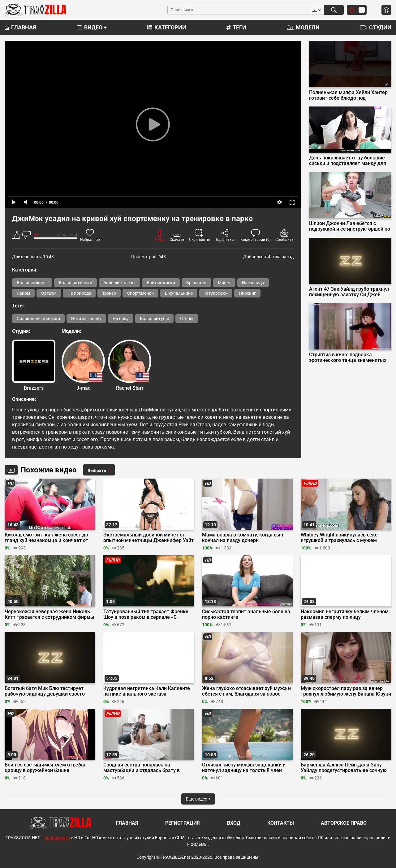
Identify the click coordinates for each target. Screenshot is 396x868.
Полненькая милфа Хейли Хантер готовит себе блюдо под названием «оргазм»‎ (348, 95)
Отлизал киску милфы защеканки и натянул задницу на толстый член (244, 768)
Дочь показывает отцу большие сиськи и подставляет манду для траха (348, 161)
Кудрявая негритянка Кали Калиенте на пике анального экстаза (147, 691)
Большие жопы (32, 283)
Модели (303, 27)
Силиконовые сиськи (38, 319)
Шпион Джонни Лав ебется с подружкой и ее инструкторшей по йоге (350, 226)
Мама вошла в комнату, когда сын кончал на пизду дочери (243, 538)
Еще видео (198, 799)
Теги (236, 27)
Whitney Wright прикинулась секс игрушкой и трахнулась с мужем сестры (339, 538)
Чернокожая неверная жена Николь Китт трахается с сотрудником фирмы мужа (49, 614)
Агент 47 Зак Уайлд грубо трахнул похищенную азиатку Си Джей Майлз (349, 292)
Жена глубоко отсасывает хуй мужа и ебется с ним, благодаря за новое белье (246, 691)
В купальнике (179, 293)
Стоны (187, 319)
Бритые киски (161, 283)
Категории (167, 27)
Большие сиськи (75, 283)
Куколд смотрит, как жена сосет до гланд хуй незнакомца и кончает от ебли (46, 538)
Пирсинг (247, 293)
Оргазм (49, 293)
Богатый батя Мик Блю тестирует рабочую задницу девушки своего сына (45, 691)
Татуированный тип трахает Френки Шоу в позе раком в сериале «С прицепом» (146, 614)
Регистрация (183, 823)
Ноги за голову (86, 319)
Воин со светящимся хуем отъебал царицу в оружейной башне (46, 768)
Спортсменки (140, 293)
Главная (20, 27)
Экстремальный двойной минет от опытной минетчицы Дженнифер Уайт (148, 538)
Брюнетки (196, 283)
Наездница (253, 283)
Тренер (109, 293)
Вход (234, 823)
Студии (376, 27)
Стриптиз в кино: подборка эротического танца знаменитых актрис (348, 358)
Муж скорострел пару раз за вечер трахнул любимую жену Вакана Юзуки (346, 691)
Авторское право (344, 823)
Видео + (92, 27)
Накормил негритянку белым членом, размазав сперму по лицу (345, 614)
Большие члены (119, 283)
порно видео (57, 838)
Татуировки (216, 293)
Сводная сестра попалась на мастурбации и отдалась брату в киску (142, 768)
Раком (23, 293)
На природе (79, 293)
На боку (121, 319)
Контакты (281, 823)
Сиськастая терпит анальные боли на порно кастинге (246, 614)
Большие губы (154, 319)
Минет (224, 283)
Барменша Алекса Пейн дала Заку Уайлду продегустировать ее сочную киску (344, 768)
